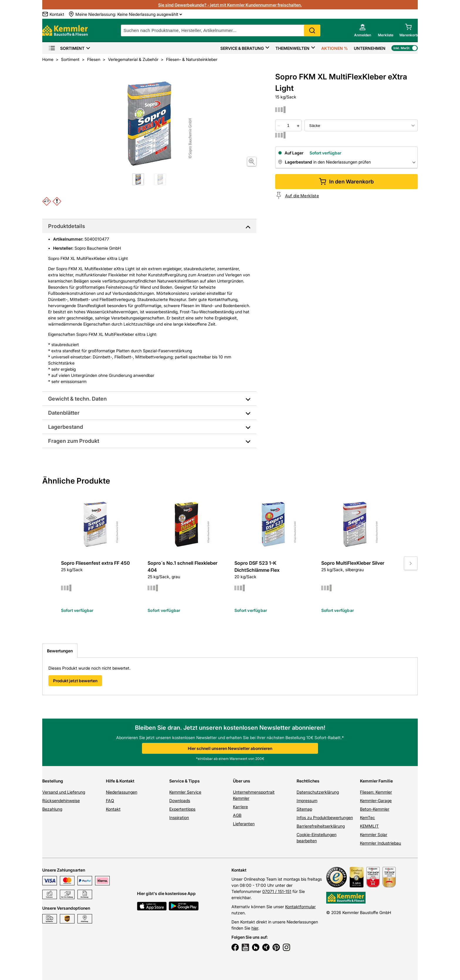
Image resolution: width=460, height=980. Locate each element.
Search (312, 30)
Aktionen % (335, 48)
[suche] (221, 30)
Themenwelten (292, 48)
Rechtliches (308, 781)
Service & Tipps (185, 781)
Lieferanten (244, 824)
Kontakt (113, 809)
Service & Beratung (242, 48)
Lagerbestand (66, 427)
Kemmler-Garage (376, 800)
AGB (237, 815)
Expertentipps (182, 809)
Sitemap (304, 809)
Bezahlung (52, 809)
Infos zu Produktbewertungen (325, 817)
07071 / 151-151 (277, 891)
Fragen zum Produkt (74, 441)
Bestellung (53, 781)
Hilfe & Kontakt (120, 781)
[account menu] (363, 30)
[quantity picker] (288, 125)
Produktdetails (67, 226)
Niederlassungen (122, 792)
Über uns (242, 781)
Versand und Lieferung (64, 792)
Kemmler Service (185, 792)
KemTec (367, 817)
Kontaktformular (300, 907)
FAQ (110, 800)
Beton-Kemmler (375, 809)
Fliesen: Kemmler (376, 792)
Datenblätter (64, 413)
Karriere (240, 807)
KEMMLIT (369, 826)
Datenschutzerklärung (318, 792)
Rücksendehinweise (61, 800)
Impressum (307, 800)
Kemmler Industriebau (380, 843)
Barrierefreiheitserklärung (321, 826)
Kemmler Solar (374, 834)
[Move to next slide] (411, 563)
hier (255, 928)
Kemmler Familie (376, 781)
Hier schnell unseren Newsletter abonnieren (230, 748)
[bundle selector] (361, 125)
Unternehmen (370, 48)
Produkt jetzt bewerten (75, 681)
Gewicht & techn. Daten (77, 399)
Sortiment (66, 48)
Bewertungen (60, 651)
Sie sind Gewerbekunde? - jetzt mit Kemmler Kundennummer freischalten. (230, 5)
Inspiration (179, 817)
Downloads (180, 800)
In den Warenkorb (346, 182)
